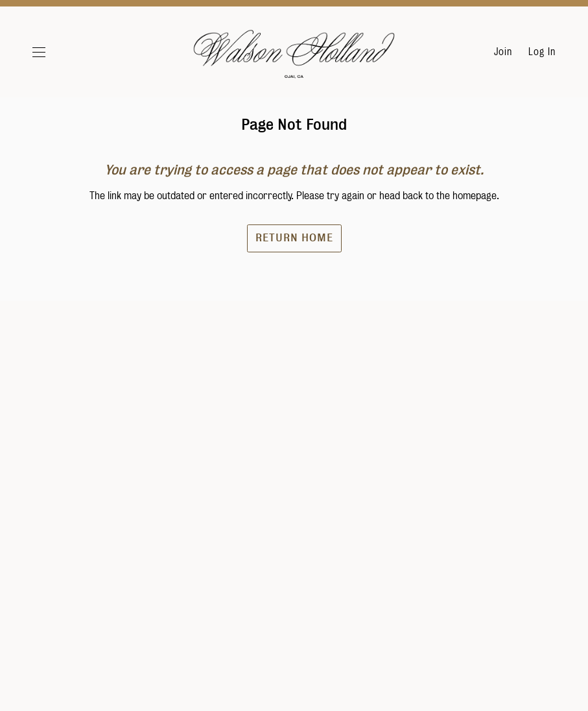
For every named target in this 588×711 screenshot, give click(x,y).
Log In (542, 52)
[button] (54, 52)
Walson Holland (294, 58)
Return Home (294, 269)
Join (503, 52)
